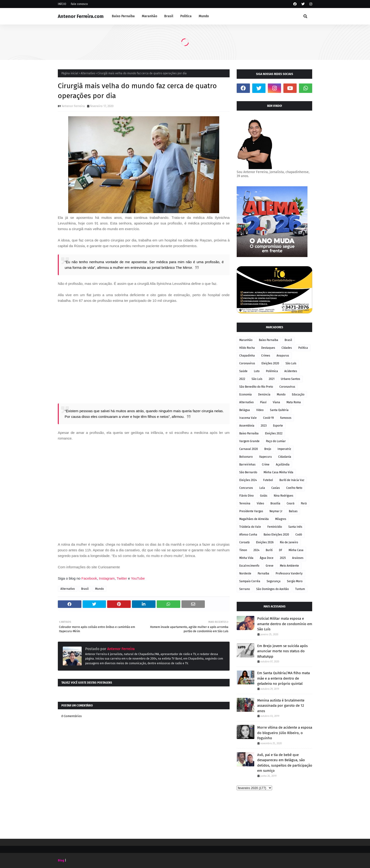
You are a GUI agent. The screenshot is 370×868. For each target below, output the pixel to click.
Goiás (264, 496)
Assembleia (247, 426)
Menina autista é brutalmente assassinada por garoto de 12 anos (281, 706)
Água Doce (267, 558)
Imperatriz (284, 449)
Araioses (298, 558)
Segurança (274, 581)
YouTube (138, 578)
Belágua (245, 410)
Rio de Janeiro (289, 542)
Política (303, 348)
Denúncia (264, 395)
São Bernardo (248, 472)
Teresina (245, 503)
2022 (242, 379)
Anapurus (283, 356)
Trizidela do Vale (250, 527)
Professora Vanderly (289, 573)
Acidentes (291, 371)
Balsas (293, 511)
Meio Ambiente (289, 566)
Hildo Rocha (247, 348)
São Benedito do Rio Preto (256, 387)
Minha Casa (296, 550)
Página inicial (70, 73)
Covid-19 (268, 418)
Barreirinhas (247, 465)
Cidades (287, 348)
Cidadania (285, 457)
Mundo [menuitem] (204, 16)
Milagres (281, 519)
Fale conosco (79, 4)
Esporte (278, 426)
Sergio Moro (295, 581)
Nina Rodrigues (284, 496)
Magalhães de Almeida (254, 519)
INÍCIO (62, 4)
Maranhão (246, 340)
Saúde (243, 371)
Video (260, 503)
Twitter (122, 578)
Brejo (268, 449)
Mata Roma (294, 402)
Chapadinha (247, 356)
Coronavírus (287, 387)
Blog (61, 860)
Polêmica (272, 371)
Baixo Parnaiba (249, 433)
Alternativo (88, 73)
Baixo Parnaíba (269, 340)
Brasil (85, 589)
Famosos (286, 418)
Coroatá (244, 542)
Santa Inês (295, 527)
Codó (299, 535)
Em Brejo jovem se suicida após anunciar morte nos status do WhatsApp (282, 651)
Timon (243, 550)
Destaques (268, 348)
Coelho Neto (294, 488)
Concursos (246, 488)
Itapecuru (265, 457)
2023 (264, 426)
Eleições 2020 (270, 363)
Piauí (263, 402)
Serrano (245, 589)
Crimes (266, 356)
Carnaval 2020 (249, 449)
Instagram (107, 578)
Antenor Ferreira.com (81, 16)
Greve (270, 566)
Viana (276, 402)
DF (281, 550)
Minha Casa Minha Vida (278, 472)
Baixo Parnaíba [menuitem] (123, 16)
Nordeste (245, 573)
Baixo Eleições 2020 (276, 535)
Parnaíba (263, 573)
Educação (298, 395)
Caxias (276, 488)
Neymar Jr (276, 511)
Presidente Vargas (251, 511)
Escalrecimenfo (249, 566)
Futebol (268, 480)
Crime (266, 465)
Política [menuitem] (186, 16)
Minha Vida (246, 558)
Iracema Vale (248, 418)
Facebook (89, 578)
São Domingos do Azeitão (273, 589)
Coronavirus (247, 363)
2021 (272, 379)
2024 (256, 550)
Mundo (99, 589)
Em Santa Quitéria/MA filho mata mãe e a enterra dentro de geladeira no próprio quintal (284, 678)
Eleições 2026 (265, 542)
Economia (246, 395)
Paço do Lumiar (276, 441)
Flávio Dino (246, 496)
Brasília (275, 503)
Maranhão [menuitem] (149, 16)
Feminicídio (275, 527)
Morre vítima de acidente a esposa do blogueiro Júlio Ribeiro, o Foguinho (285, 733)
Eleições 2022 (274, 433)
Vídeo (260, 410)
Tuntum (300, 589)
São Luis (257, 379)
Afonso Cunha (248, 535)
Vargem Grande (249, 441)
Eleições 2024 (248, 480)
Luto (257, 371)
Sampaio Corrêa (250, 581)
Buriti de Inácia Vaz (292, 480)
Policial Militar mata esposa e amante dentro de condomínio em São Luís (285, 624)
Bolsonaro (246, 457)
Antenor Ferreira (73, 106)
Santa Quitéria (279, 410)
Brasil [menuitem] (169, 16)
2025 (283, 558)
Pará (304, 503)
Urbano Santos (290, 379)
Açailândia (283, 465)
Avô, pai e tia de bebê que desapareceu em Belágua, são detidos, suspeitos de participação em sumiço (285, 763)
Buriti (269, 550)
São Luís (291, 363)
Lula (262, 488)
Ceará (291, 503)
